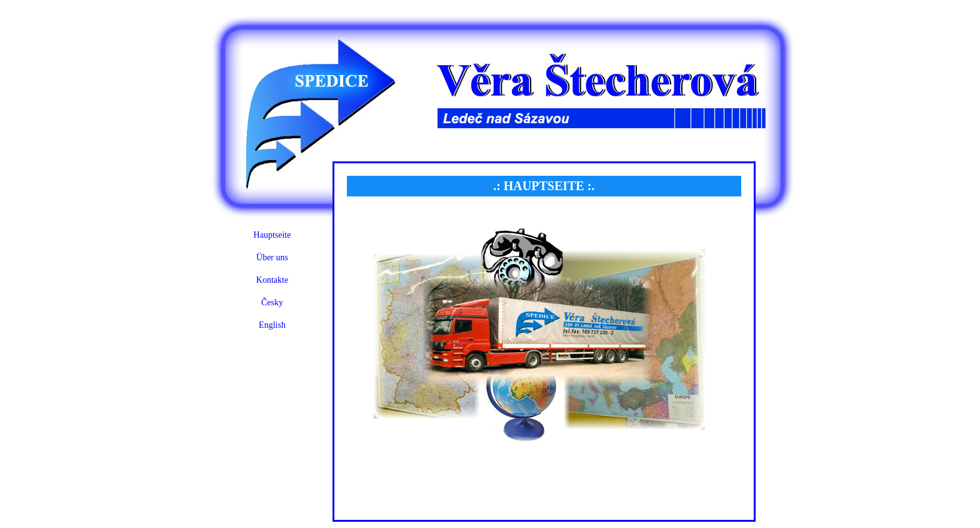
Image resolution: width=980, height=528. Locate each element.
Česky (272, 302)
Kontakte (272, 280)
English (272, 325)
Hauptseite (272, 235)
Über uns (272, 257)
